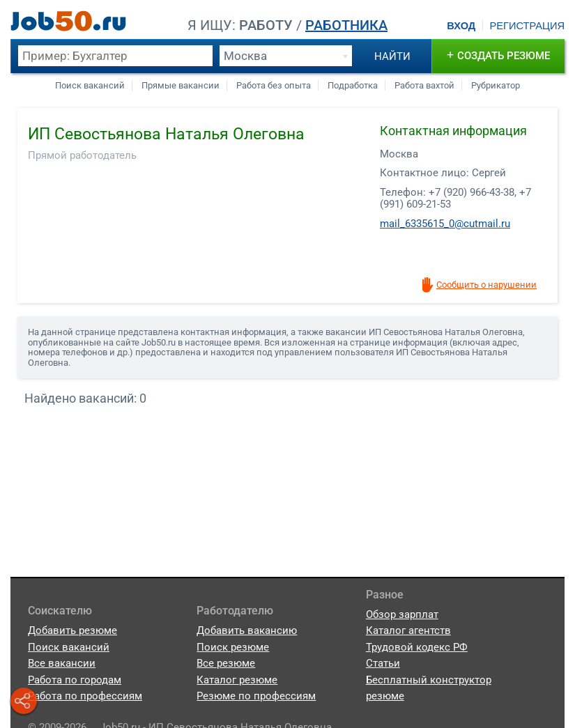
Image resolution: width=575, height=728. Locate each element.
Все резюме (226, 663)
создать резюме (499, 55)
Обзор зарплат (402, 614)
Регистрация (527, 26)
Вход (461, 26)
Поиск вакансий (90, 85)
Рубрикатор (496, 85)
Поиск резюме (233, 647)
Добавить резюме (72, 630)
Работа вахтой (424, 85)
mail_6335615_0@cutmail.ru (445, 224)
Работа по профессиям (85, 696)
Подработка (353, 85)
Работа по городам (75, 680)
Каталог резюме (237, 680)
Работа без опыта (274, 85)
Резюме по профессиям (256, 696)
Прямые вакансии (181, 85)
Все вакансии (62, 663)
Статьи (383, 663)
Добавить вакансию (247, 630)
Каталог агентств (408, 630)
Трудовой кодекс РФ (417, 647)
